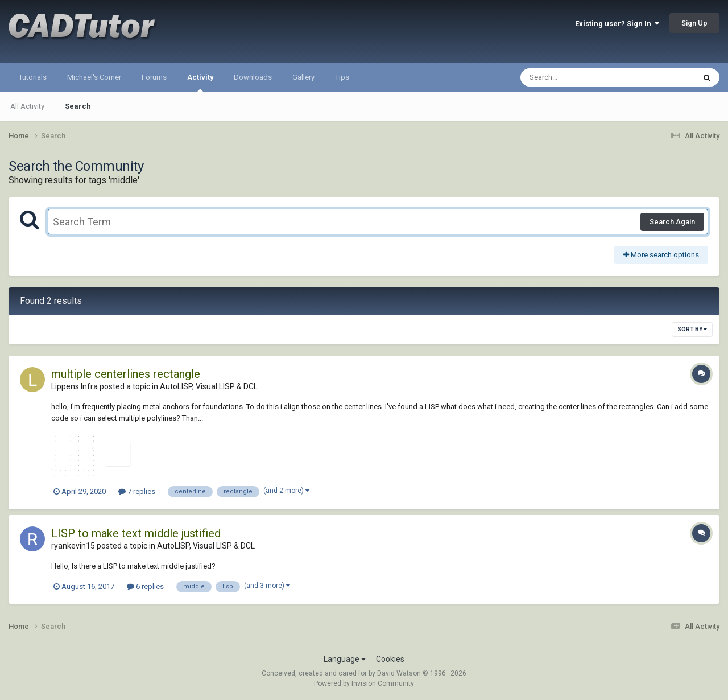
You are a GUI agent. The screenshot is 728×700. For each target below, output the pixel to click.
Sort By (692, 329)
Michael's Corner (94, 77)
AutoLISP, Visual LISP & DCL (209, 386)
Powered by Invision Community (364, 683)
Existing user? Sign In (617, 24)
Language (345, 659)
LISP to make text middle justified (136, 533)
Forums (154, 77)
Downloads (253, 77)
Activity (200, 83)
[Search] (578, 77)
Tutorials (33, 77)
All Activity (27, 106)
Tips (342, 77)
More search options (661, 255)
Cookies (390, 659)
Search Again (672, 222)
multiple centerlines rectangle (126, 374)
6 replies (145, 586)
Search (78, 106)
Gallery (303, 77)
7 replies (137, 491)
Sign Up (694, 23)
